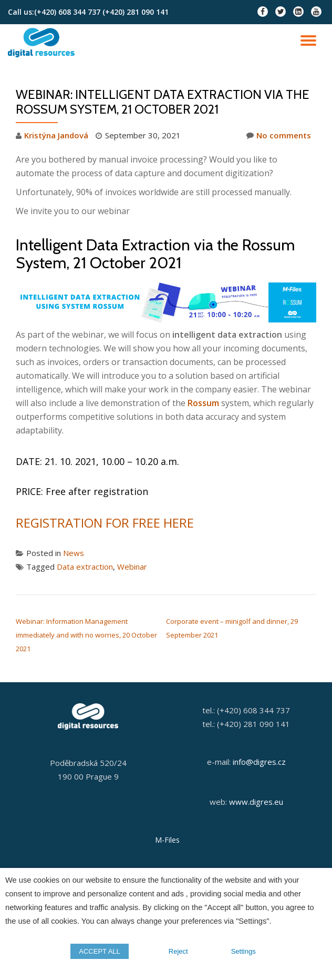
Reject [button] (178, 951)
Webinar (132, 567)
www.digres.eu (256, 802)
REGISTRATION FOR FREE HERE (105, 523)
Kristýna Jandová (56, 135)
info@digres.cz (259, 762)
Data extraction (85, 567)
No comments (279, 135)
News (74, 553)
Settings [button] (243, 951)
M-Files (167, 840)
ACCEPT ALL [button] (100, 951)
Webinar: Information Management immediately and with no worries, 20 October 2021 (86, 635)
